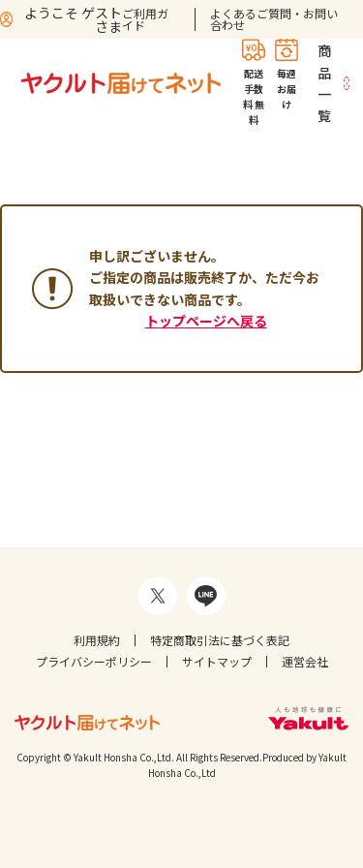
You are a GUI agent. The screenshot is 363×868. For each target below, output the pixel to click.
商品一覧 (324, 83)
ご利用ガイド (145, 19)
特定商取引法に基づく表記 (220, 640)
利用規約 (97, 640)
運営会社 (305, 661)
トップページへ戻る (206, 321)
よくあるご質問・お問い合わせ (274, 19)
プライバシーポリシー (94, 661)
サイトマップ (217, 661)
